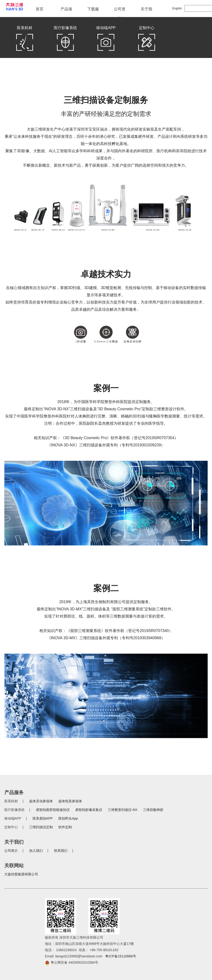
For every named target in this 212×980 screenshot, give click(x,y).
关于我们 (146, 10)
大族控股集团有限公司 (21, 874)
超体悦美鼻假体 (70, 801)
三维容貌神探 (153, 810)
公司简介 (11, 851)
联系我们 (61, 851)
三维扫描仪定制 (41, 827)
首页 (40, 9)
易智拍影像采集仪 (89, 810)
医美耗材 (25, 39)
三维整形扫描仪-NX (123, 810)
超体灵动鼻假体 (41, 801)
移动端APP (106, 39)
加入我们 (36, 851)
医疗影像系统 (65, 39)
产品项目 (66, 10)
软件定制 (65, 827)
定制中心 (147, 39)
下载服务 (93, 10)
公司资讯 (120, 10)
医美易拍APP (43, 818)
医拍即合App (68, 818)
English (177, 8)
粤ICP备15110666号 (121, 956)
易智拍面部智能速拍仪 (53, 810)
